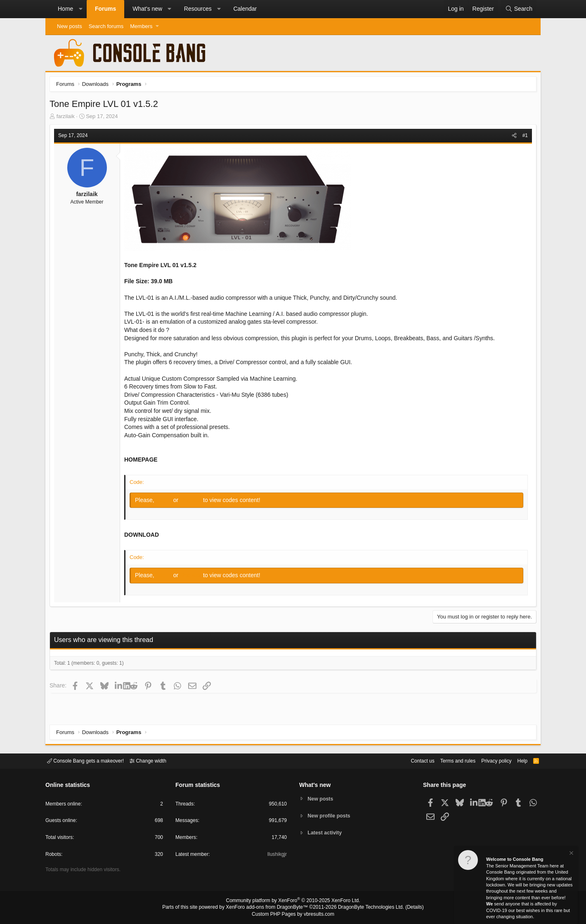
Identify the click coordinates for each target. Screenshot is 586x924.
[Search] (519, 9)
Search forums (106, 26)
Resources (198, 9)
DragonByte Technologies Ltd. (365, 908)
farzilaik (68, 118)
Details (404, 908)
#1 (523, 137)
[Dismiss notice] (571, 854)
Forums (105, 9)
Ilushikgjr (276, 856)
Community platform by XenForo (293, 902)
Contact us (410, 760)
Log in (167, 502)
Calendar (245, 9)
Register (194, 502)
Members (141, 26)
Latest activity (326, 833)
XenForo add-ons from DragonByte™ (269, 908)
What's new (147, 9)
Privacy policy (489, 760)
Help (517, 760)
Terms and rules (448, 760)
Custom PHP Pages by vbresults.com (293, 915)
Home (65, 9)
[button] (80, 9)
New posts (70, 26)
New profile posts (331, 816)
